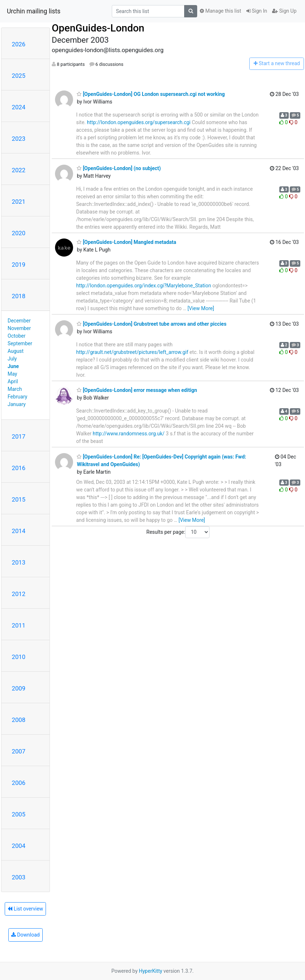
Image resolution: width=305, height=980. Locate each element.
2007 (19, 751)
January (17, 404)
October (16, 336)
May (12, 374)
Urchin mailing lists (34, 11)
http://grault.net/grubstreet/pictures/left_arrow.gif (132, 352)
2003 (19, 877)
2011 (19, 625)
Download (26, 935)
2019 (19, 265)
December (19, 321)
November (19, 328)
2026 (19, 44)
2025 (19, 76)
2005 (19, 814)
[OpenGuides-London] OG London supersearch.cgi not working (151, 94)
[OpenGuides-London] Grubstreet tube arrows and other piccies (151, 324)
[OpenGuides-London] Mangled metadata (126, 242)
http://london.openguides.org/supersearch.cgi (139, 122)
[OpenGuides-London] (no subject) (119, 168)
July (12, 359)
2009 (19, 688)
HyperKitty (151, 971)
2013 (19, 562)
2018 (19, 296)
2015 (19, 499)
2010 (19, 657)
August (16, 351)
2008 (19, 720)
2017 (19, 436)
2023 (19, 139)
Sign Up (284, 11)
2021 (19, 202)
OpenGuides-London (98, 28)
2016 (19, 468)
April (13, 381)
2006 (19, 783)
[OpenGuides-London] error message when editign (137, 390)
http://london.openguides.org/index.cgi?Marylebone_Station (143, 286)
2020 (19, 233)
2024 (19, 107)
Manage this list (220, 11)
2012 (19, 594)
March (15, 389)
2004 (19, 846)
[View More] (201, 308)
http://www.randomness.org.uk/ (129, 434)
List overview (25, 909)
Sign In (257, 11)
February (17, 397)
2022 (19, 170)
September (20, 343)
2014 (19, 531)
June (13, 366)
